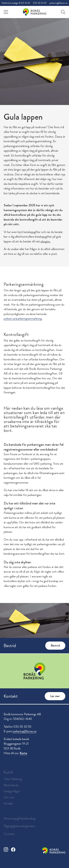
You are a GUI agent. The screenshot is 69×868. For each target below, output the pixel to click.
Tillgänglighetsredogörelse (19, 826)
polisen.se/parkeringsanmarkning (23, 319)
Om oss (9, 797)
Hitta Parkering (13, 779)
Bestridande (11, 785)
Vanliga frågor (12, 791)
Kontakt (8, 803)
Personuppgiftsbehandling (20, 818)
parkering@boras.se (59, 3)
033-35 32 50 (40, 3)
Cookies (9, 834)
